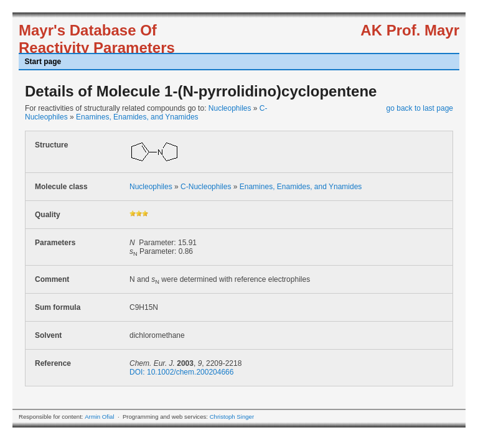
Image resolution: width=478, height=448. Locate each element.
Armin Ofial (99, 417)
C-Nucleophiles (206, 187)
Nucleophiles (230, 108)
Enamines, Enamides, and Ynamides (137, 117)
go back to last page (420, 108)
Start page (43, 62)
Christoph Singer (232, 417)
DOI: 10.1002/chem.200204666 (181, 372)
